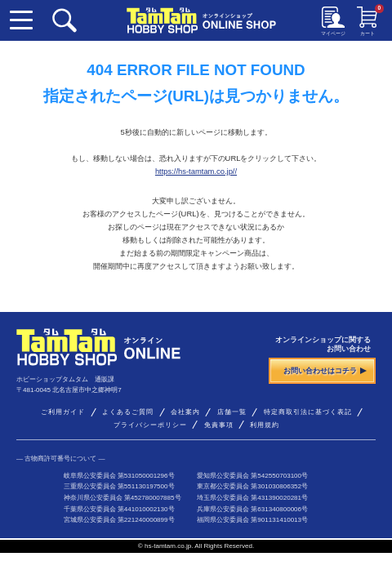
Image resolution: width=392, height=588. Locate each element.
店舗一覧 (232, 412)
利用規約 (265, 425)
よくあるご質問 (128, 412)
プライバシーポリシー (150, 425)
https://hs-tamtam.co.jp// (196, 171)
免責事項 (219, 425)
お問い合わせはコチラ (325, 370)
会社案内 (185, 412)
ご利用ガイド (63, 412)
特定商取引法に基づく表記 (308, 412)
